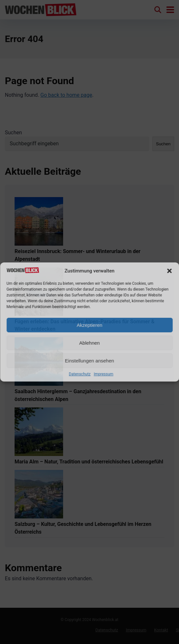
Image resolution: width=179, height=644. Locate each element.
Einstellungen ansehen (90, 361)
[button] (169, 271)
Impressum (104, 374)
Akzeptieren (89, 325)
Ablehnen (89, 343)
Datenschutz (80, 374)
